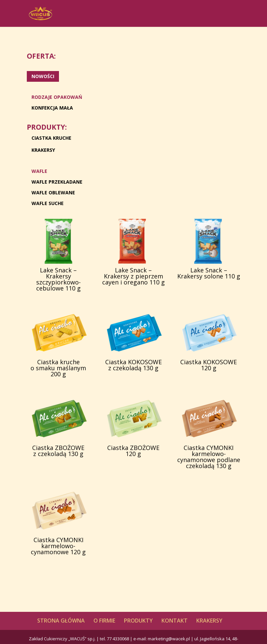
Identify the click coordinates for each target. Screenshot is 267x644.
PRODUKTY (138, 621)
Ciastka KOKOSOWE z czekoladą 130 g (133, 365)
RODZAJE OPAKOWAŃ (57, 97)
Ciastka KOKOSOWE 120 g (209, 365)
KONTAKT (175, 621)
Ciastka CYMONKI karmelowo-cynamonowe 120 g (58, 546)
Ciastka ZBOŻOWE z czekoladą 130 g (58, 451)
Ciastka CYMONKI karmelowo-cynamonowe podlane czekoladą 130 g (209, 457)
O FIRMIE (104, 621)
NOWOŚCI (43, 76)
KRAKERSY (43, 150)
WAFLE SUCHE (48, 203)
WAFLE (39, 171)
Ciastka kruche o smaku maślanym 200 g (58, 368)
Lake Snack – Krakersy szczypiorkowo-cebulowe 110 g (58, 279)
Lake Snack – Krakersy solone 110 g (209, 273)
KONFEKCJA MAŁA (52, 108)
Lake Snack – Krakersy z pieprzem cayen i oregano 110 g (133, 276)
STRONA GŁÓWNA (61, 621)
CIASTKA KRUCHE (51, 138)
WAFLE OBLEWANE (53, 192)
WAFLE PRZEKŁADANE (57, 182)
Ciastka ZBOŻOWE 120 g (133, 451)
